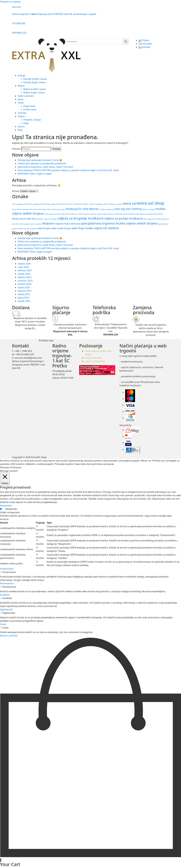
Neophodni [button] (6, 506)
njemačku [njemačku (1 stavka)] (40, 219)
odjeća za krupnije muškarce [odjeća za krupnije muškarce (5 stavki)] (81, 218)
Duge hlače (29, 106)
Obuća (21, 126)
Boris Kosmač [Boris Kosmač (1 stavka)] (63, 204)
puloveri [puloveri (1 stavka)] (39, 224)
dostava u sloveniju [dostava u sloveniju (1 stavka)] (115, 204)
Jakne (21, 99)
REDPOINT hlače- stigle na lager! (35, 174)
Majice (21, 86)
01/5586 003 (19, 23)
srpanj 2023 (24, 287)
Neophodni (11, 509)
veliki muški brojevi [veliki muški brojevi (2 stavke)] (61, 228)
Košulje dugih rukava (34, 82)
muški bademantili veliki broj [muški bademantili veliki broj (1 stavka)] (125, 214)
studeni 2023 (25, 284)
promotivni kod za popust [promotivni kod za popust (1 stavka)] (21, 224)
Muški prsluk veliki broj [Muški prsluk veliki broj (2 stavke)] (24, 219)
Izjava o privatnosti (95, 361)
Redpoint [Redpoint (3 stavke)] (48, 223)
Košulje (21, 75)
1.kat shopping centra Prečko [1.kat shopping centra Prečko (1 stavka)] (22, 204)
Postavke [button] (5, 467)
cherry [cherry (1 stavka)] (106, 204)
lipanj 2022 (23, 298)
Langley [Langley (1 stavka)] (102, 209)
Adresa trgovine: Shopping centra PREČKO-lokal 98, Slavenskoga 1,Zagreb (54, 14)
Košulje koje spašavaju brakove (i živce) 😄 (40, 160)
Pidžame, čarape (32, 120)
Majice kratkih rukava (35, 89)
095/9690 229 (19, 33)
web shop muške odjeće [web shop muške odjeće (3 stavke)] (87, 228)
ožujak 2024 (24, 274)
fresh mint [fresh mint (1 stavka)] (33, 209)
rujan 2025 (23, 267)
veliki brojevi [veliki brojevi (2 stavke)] (44, 228)
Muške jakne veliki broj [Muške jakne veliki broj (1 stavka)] (69, 214)
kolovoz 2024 (25, 270)
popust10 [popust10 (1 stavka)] (166, 219)
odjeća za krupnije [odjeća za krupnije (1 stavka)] (51, 219)
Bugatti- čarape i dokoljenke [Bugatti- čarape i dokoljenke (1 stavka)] (93, 204)
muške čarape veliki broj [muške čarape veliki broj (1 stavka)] (105, 214)
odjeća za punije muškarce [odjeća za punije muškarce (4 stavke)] (124, 218)
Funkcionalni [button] (7, 569)
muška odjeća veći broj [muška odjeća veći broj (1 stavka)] (52, 214)
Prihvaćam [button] (16, 467)
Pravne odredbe (93, 358)
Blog (20, 130)
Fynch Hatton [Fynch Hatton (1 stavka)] (42, 209)
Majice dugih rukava (34, 92)
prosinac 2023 (25, 281)
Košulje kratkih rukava (35, 79)
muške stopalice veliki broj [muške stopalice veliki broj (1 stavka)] (87, 214)
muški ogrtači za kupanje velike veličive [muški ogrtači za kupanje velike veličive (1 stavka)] (149, 214)
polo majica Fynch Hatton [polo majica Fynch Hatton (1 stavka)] (153, 219)
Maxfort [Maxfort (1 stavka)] (145, 209)
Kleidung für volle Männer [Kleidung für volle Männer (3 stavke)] (82, 209)
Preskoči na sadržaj (10, 2)
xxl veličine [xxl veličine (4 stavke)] (111, 228)
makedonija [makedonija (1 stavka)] (110, 209)
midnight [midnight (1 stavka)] (152, 209)
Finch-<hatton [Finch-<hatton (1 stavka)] (17, 209)
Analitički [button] (5, 595)
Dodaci (21, 116)
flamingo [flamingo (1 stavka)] (26, 209)
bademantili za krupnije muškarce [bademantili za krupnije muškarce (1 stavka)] (45, 204)
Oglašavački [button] (6, 609)
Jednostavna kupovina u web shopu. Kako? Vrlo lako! (45, 167)
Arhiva (15, 191)
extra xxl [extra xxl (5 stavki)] (130, 203)
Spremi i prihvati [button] (9, 636)
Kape (26, 123)
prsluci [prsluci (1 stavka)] (33, 224)
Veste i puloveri (26, 96)
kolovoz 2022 (25, 291)
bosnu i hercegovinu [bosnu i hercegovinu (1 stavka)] (75, 204)
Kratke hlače (30, 109)
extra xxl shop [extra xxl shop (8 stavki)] (151, 203)
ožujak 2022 (24, 301)
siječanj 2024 (24, 277)
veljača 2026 (24, 264)
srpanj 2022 (24, 294)
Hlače (21, 103)
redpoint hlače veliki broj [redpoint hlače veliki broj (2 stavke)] (68, 224)
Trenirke (22, 113)
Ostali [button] (3, 624)
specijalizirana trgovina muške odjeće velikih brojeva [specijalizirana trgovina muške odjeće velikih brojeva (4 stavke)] (119, 223)
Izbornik (16, 7)
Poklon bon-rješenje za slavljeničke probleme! (42, 163)
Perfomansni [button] (7, 583)
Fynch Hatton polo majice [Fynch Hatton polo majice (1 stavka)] (56, 209)
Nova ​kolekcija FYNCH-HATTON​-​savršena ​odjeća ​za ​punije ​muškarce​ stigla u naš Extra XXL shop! (68, 170)
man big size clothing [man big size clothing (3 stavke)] (128, 209)
